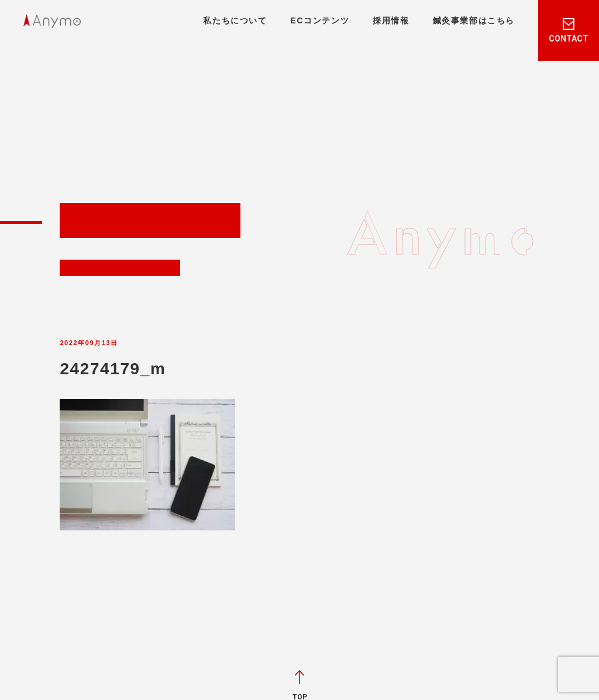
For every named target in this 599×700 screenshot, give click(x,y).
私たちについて (235, 20)
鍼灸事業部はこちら (474, 20)
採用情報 (391, 20)
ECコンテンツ (320, 20)
